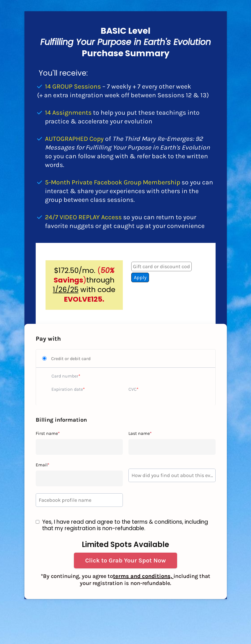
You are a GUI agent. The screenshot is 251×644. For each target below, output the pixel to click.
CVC (133, 389)
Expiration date (67, 389)
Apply (140, 277)
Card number (65, 376)
